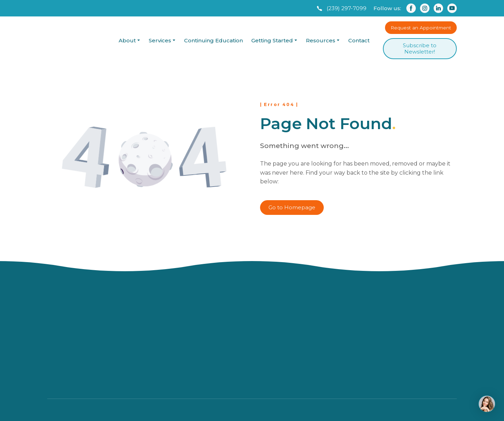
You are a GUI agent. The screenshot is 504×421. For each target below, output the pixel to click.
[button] (341, 8)
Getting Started (272, 40)
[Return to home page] (76, 40)
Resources (321, 40)
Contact (359, 40)
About (127, 40)
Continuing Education (213, 40)
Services (160, 40)
